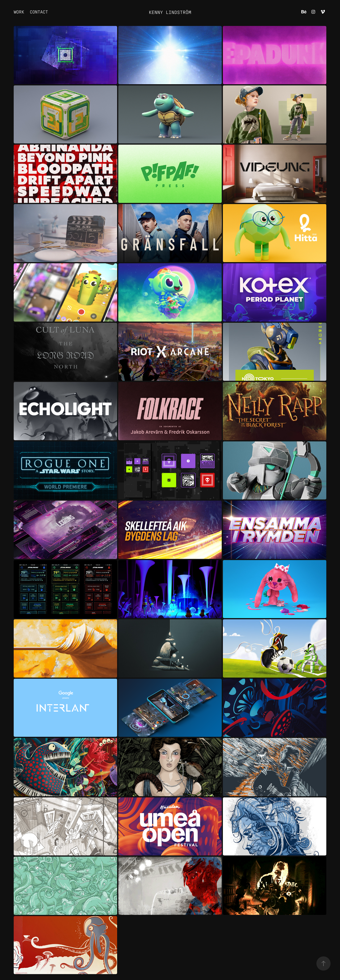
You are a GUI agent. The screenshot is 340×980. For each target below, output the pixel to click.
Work (19, 11)
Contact (39, 11)
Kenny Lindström (170, 12)
